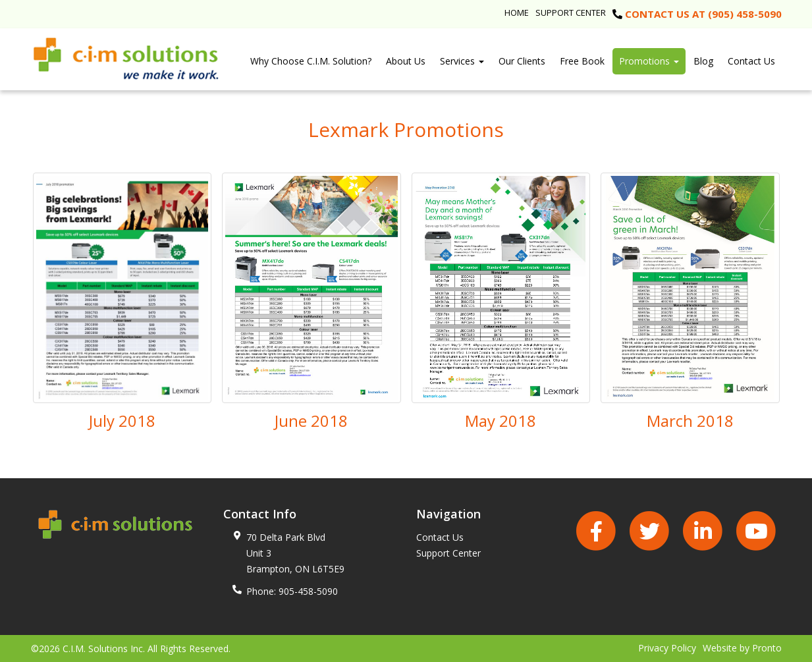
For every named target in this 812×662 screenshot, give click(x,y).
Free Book (582, 61)
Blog (703, 61)
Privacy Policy (667, 648)
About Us (406, 61)
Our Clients (522, 61)
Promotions (649, 61)
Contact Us (751, 61)
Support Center (571, 13)
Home (517, 13)
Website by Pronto (742, 648)
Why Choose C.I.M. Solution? (311, 61)
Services (462, 61)
